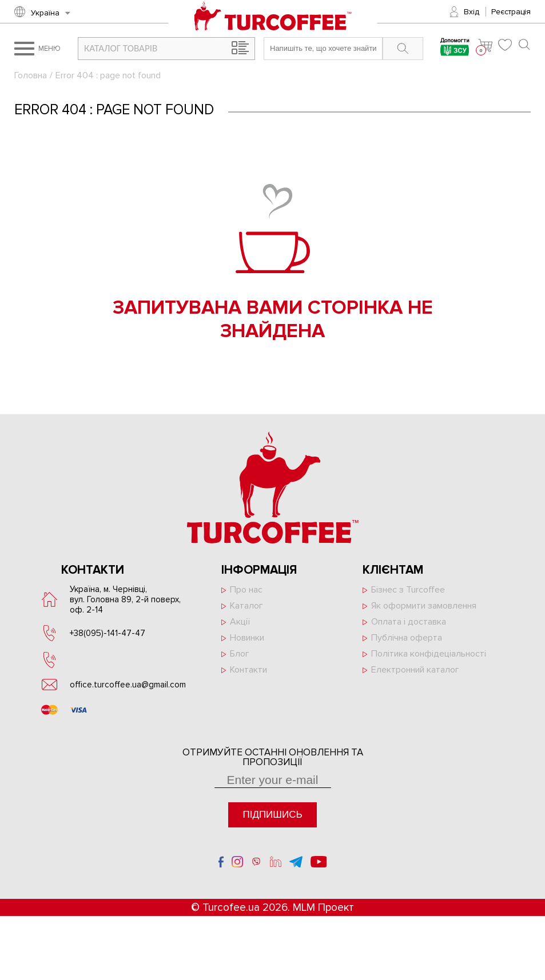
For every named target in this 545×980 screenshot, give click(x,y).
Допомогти (455, 48)
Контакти (248, 670)
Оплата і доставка (409, 622)
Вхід (472, 12)
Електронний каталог (415, 670)
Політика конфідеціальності (429, 654)
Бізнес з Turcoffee (408, 590)
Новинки (247, 638)
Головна (31, 75)
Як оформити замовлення (424, 606)
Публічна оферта (407, 638)
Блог (240, 654)
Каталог (246, 606)
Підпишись (272, 815)
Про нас (246, 590)
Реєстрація (511, 12)
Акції (240, 622)
